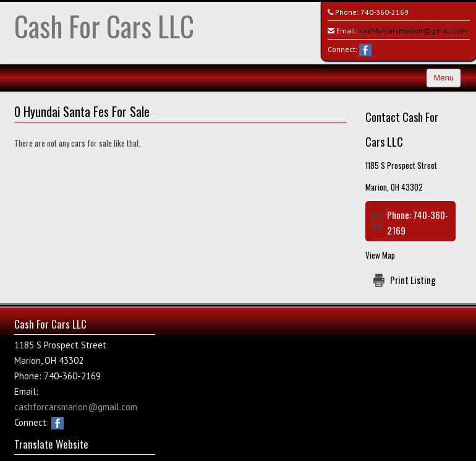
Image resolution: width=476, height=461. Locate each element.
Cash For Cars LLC (104, 26)
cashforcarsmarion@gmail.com (413, 31)
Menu (444, 78)
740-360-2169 (385, 12)
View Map (380, 255)
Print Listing (413, 280)
